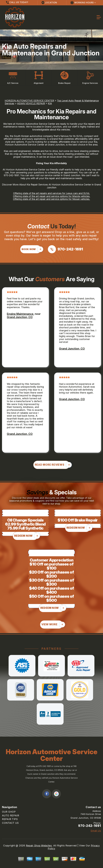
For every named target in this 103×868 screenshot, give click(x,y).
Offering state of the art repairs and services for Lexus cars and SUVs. (51, 193)
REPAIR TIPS (10, 819)
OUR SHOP (9, 812)
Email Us (96, 831)
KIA (50, 103)
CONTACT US (10, 823)
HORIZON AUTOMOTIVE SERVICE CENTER (29, 101)
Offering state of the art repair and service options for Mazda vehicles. (52, 196)
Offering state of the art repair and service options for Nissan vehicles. (51, 199)
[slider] (12, 292)
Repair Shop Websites (39, 846)
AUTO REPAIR (11, 816)
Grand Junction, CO (20, 317)
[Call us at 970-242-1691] (65, 249)
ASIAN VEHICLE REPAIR (31, 103)
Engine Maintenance (20, 314)
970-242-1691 (11, 175)
